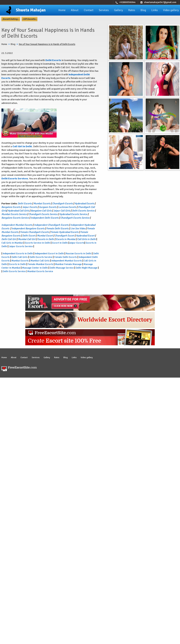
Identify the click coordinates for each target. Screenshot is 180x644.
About (75, 10)
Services (104, 10)
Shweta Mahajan (31, 10)
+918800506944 (127, 2)
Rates (132, 10)
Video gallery (171, 10)
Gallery (118, 10)
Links (155, 10)
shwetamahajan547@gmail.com (160, 2)
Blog (143, 10)
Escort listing (11, 19)
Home (62, 10)
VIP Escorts (30, 19)
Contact (89, 10)
